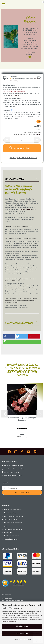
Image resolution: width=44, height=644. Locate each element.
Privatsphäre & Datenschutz (13, 523)
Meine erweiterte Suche (11, 472)
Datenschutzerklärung (9, 622)
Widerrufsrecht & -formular (13, 529)
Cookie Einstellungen (11, 539)
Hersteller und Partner (11, 536)
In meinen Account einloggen (13, 466)
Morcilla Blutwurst (26, 209)
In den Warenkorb (19, 148)
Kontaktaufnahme (10, 513)
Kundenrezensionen (19, 323)
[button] (7, 140)
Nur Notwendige (22, 633)
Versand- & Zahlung (11, 519)
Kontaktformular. (14, 95)
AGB (6, 526)
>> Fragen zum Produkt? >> (23, 158)
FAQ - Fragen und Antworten (14, 516)
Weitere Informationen (22, 639)
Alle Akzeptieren (22, 626)
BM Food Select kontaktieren (13, 475)
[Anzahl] (22, 140)
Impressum (8, 533)
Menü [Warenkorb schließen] (4, 4)
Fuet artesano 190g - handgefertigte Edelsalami (22, 419)
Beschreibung (14, 179)
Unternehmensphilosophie (13, 510)
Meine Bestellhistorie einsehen (14, 469)
